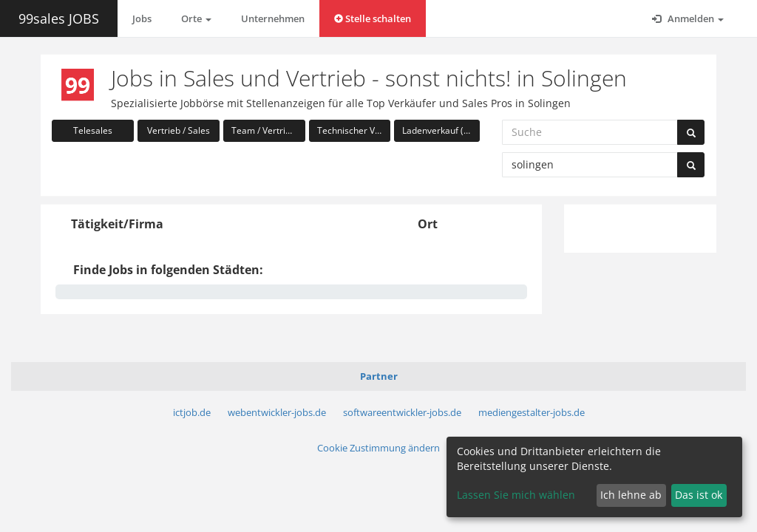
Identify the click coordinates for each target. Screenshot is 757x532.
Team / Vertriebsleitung (268, 130)
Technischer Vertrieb (354, 130)
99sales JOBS (59, 18)
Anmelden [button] (688, 18)
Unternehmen (273, 18)
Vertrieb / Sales (179, 130)
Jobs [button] (142, 18)
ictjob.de (192, 412)
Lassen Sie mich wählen (516, 495)
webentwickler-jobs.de (277, 412)
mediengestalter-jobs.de (532, 412)
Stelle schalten (373, 18)
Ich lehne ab (631, 495)
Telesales (93, 130)
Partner (379, 376)
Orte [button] (196, 18)
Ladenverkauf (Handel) (441, 130)
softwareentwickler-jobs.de (402, 412)
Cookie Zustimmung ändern (378, 448)
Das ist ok (699, 495)
